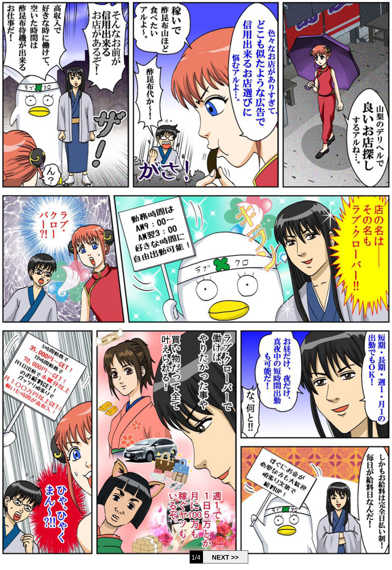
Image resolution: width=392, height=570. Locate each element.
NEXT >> (225, 557)
